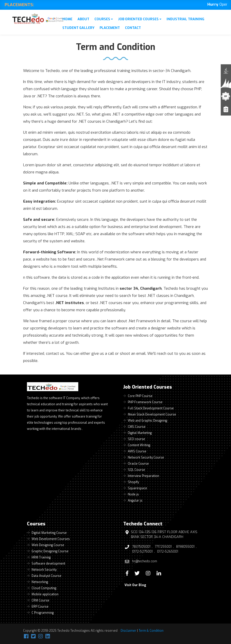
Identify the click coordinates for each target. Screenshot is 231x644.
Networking (40, 582)
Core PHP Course (140, 396)
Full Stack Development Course (151, 408)
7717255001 (163, 547)
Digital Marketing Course (49, 533)
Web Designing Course (48, 545)
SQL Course (136, 470)
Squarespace (137, 488)
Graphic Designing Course (50, 551)
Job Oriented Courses (140, 19)
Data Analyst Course (46, 576)
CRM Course (40, 600)
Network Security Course (146, 458)
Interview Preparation (143, 476)
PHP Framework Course (145, 402)
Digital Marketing (140, 433)
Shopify (133, 482)
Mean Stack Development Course (152, 414)
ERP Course (40, 607)
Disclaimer (128, 631)
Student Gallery (78, 28)
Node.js (133, 494)
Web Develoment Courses (51, 539)
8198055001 (185, 547)
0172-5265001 (168, 552)
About (83, 19)
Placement (110, 28)
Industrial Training (185, 19)
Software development (48, 564)
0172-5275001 (142, 552)
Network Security (44, 570)
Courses (104, 19)
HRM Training (41, 557)
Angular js (135, 501)
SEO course (136, 439)
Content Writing (139, 445)
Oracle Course (138, 464)
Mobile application (45, 594)
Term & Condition (151, 631)
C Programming (43, 613)
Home (67, 19)
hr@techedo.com (145, 561)
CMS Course (137, 427)
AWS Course (137, 451)
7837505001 (141, 547)
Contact (133, 28)
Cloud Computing (44, 588)
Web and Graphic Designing (147, 421)
